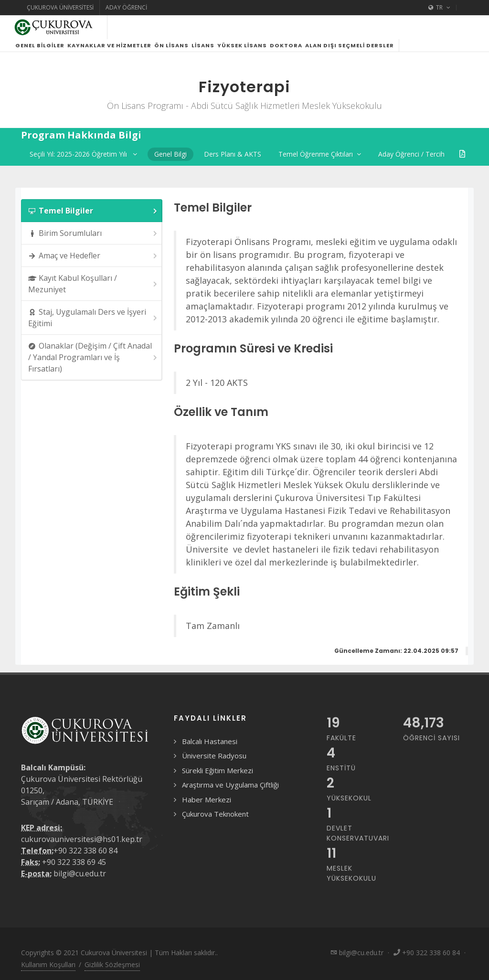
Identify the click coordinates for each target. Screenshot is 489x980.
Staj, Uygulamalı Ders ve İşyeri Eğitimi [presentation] (93, 318)
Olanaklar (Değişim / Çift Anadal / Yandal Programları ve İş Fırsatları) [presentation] (93, 357)
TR (439, 8)
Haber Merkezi (207, 799)
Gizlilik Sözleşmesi (112, 964)
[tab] (92, 211)
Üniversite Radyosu (214, 756)
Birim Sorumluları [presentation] (93, 233)
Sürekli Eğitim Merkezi (218, 770)
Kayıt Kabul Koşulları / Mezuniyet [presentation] (93, 284)
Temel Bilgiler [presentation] (93, 211)
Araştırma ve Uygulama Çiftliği (230, 785)
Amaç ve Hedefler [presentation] (93, 256)
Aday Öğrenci (126, 7)
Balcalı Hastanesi (210, 741)
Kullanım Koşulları (48, 964)
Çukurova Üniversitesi (60, 7)
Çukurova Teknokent (215, 814)
